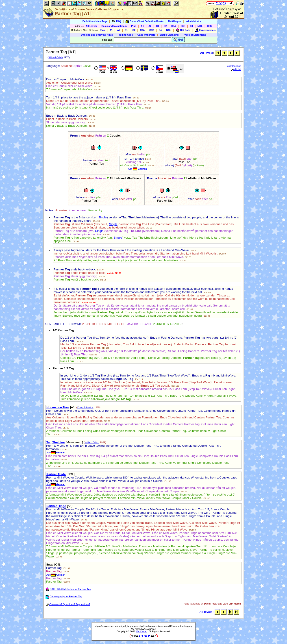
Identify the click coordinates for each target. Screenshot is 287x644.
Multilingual (175, 21)
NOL (200, 26)
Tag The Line (55, 442)
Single (102, 217)
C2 (165, 26)
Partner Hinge (56, 506)
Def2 (210, 26)
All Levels (91, 26)
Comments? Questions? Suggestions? (68, 604)
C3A (174, 26)
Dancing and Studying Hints (97, 35)
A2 (150, 26)
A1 (142, 26)
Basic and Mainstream (114, 26)
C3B (183, 26)
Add (137, 169)
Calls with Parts (146, 35)
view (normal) (234, 66)
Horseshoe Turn (58, 407)
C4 (191, 26)
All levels (207, 53)
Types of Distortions (195, 35)
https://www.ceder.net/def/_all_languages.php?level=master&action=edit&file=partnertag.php (143, 626)
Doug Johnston (85, 407)
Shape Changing (169, 35)
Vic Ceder (141, 631)
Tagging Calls (125, 35)
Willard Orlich (55, 57)
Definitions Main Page (95, 21)
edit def (236, 69)
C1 (158, 26)
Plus (134, 26)
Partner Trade (56, 474)
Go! (178, 40)
